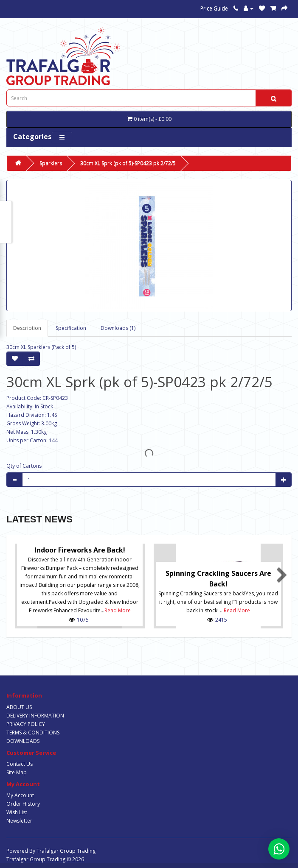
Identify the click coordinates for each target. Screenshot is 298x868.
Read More (118, 610)
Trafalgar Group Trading (66, 851)
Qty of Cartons (24, 466)
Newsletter (19, 821)
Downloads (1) (118, 328)
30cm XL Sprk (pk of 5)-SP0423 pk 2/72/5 (128, 163)
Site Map (17, 772)
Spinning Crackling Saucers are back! (218, 579)
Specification (71, 328)
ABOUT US (19, 707)
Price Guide (214, 8)
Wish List (17, 812)
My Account (20, 795)
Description (27, 328)
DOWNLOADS (23, 741)
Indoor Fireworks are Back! (80, 550)
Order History (23, 804)
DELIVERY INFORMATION (35, 716)
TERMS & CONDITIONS (33, 733)
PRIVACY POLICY (26, 724)
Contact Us (20, 764)
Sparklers (51, 163)
